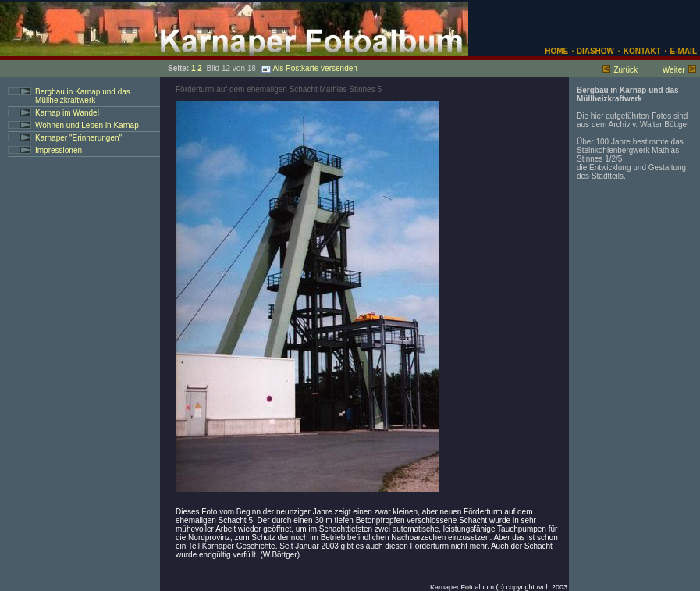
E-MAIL (684, 51)
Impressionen (59, 150)
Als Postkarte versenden (309, 68)
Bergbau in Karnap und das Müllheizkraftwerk (83, 96)
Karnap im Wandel (67, 113)
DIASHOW (594, 51)
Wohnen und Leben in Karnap (87, 125)
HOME (556, 51)
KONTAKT (642, 51)
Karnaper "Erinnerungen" (78, 138)
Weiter (674, 70)
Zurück (625, 70)
